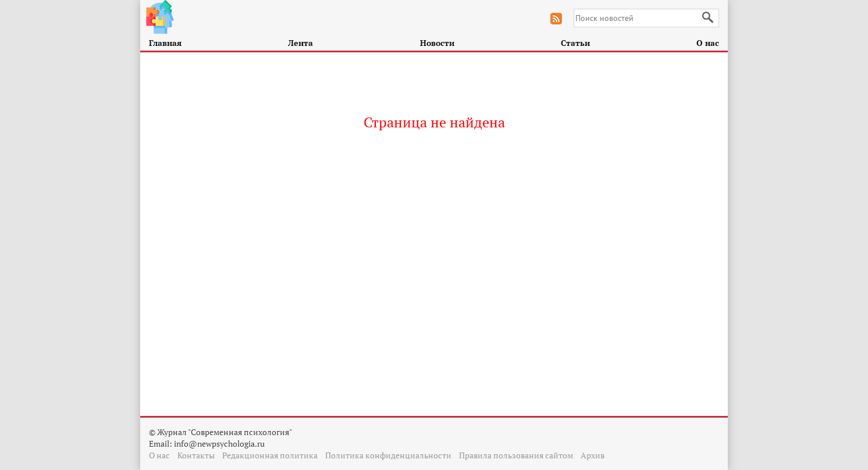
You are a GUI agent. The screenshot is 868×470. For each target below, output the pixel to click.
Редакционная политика (270, 455)
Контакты (196, 455)
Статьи (575, 43)
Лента (300, 43)
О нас (708, 43)
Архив (593, 455)
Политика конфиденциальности (388, 455)
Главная (165, 43)
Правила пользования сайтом (516, 455)
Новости (437, 43)
